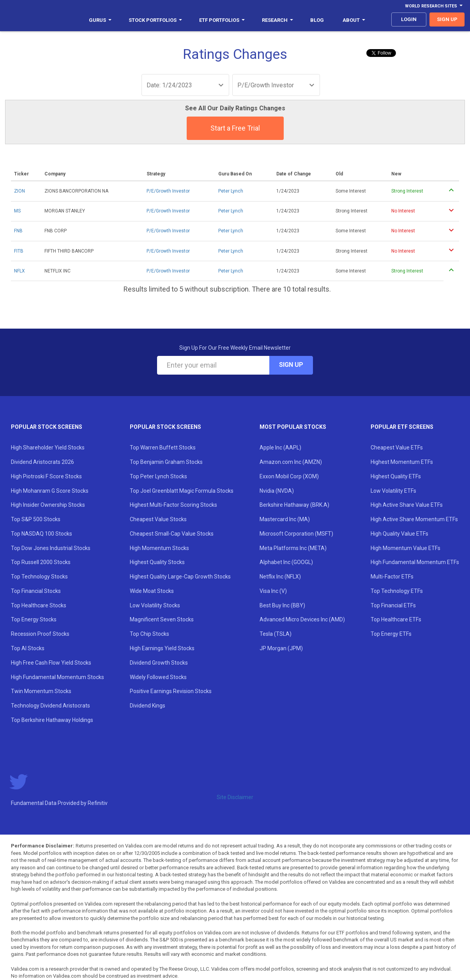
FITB (19, 251)
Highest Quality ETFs (396, 476)
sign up (447, 19)
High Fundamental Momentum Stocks (57, 677)
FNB (18, 231)
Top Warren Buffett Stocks (163, 448)
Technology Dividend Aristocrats (50, 706)
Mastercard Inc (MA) (285, 519)
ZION (19, 191)
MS (17, 211)
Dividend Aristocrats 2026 (42, 462)
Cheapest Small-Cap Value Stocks (172, 534)
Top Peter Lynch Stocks (158, 476)
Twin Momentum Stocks (41, 691)
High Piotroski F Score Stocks (46, 476)
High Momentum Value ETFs (406, 548)
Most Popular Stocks (293, 427)
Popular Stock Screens (47, 427)
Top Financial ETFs (393, 605)
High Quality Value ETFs (399, 534)
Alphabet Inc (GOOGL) (286, 562)
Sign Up (291, 365)
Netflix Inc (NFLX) (280, 577)
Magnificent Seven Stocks (162, 619)
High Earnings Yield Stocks (162, 648)
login (409, 19)
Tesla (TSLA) (276, 634)
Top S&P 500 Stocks (36, 519)
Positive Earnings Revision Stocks (171, 691)
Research (277, 20)
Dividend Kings (148, 706)
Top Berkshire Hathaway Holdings (52, 720)
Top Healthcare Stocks (39, 605)
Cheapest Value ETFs (397, 448)
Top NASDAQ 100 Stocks (42, 534)
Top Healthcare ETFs (396, 619)
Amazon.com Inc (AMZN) (291, 462)
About (354, 20)
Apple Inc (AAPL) (280, 448)
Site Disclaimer (235, 797)
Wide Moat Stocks (152, 591)
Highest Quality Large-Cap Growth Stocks (180, 577)
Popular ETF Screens (402, 427)
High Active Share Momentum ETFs (414, 519)
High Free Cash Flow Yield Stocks (51, 663)
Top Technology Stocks (39, 577)
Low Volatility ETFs (393, 491)
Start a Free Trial (235, 128)
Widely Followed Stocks (158, 677)
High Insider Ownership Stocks (48, 505)
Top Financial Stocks (36, 591)
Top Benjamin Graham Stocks (166, 462)
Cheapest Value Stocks (158, 519)
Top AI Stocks (28, 648)
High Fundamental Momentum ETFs (415, 562)
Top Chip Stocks (149, 634)
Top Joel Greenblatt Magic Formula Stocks (182, 491)
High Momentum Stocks (159, 548)
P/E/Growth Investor (168, 191)
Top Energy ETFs (391, 634)
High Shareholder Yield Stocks (48, 448)
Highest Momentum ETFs (402, 462)
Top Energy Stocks (34, 619)
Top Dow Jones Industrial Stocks (51, 548)
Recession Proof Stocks (40, 634)
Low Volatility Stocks (155, 605)
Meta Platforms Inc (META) (293, 548)
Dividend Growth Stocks (159, 663)
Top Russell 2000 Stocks (41, 562)
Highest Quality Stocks (157, 562)
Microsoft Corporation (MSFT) (296, 534)
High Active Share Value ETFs (407, 505)
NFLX (19, 271)
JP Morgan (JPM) (281, 648)
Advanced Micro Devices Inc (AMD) (302, 619)
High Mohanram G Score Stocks (50, 491)
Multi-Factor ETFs (392, 577)
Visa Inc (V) (273, 591)
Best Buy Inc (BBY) (282, 605)
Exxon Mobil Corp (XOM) (289, 476)
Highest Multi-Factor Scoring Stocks (173, 505)
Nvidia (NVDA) (277, 491)
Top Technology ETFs (397, 591)
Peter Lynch (231, 191)
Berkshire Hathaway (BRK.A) (294, 505)
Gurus (100, 20)
